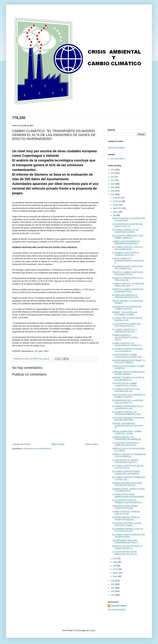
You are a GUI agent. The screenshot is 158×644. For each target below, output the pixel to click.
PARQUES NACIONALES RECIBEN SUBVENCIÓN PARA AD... (127, 484)
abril (115, 566)
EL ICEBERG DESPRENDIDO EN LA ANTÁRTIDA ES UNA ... (128, 407)
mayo (115, 562)
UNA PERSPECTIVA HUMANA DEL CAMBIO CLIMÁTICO (127, 308)
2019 (113, 187)
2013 (113, 591)
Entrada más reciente (22, 444)
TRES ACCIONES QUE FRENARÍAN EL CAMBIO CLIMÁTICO (129, 396)
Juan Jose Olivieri (117, 159)
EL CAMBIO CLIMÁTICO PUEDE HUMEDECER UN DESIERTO (126, 473)
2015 (113, 584)
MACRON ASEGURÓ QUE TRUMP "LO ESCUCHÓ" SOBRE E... (129, 362)
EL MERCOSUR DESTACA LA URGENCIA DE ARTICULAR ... (126, 296)
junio (115, 559)
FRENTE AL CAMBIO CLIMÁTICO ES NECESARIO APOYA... (128, 273)
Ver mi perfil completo (117, 610)
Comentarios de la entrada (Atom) (37, 449)
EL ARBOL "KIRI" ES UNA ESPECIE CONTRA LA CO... (127, 319)
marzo (116, 569)
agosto (116, 212)
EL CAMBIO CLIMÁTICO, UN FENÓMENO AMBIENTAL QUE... (127, 413)
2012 (113, 595)
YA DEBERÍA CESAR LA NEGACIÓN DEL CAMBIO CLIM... (128, 268)
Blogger (92, 630)
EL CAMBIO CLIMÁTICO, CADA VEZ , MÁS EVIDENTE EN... (128, 248)
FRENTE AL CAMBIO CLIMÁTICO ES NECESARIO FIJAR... (128, 291)
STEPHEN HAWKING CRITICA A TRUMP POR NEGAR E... (126, 518)
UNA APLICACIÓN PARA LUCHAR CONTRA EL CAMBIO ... (127, 524)
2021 (113, 180)
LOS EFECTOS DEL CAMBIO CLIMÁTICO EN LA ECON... (125, 384)
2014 (113, 588)
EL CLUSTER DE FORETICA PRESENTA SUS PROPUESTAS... (128, 501)
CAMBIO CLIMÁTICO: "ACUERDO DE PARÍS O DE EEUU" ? (128, 285)
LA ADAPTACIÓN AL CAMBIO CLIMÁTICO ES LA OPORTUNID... (128, 356)
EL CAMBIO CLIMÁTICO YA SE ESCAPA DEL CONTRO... (125, 231)
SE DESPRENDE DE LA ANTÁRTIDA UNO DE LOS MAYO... (128, 402)
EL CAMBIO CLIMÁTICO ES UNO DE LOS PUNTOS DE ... (128, 467)
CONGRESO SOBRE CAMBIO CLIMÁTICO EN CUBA (125, 507)
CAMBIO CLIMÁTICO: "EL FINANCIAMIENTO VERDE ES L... (128, 344)
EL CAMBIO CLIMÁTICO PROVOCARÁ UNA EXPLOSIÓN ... (129, 536)
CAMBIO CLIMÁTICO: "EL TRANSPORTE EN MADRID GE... (127, 438)
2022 (113, 177)
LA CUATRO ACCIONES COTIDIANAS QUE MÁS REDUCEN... (128, 419)
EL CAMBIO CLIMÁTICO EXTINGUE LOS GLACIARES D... (127, 350)
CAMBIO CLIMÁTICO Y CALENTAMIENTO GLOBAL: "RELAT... (125, 337)
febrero (116, 573)
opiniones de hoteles (116, 148)
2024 (113, 170)
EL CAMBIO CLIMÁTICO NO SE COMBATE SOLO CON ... (126, 254)
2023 (113, 173)
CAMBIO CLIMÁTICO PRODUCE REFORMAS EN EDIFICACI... (126, 243)
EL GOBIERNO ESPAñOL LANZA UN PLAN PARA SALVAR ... (128, 530)
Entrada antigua (92, 444)
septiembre (118, 208)
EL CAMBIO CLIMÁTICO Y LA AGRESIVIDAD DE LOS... (125, 331)
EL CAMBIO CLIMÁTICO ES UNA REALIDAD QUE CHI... (126, 390)
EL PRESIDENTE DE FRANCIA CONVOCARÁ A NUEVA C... (125, 461)
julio (115, 215)
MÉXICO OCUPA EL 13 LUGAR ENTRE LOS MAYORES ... (129, 219)
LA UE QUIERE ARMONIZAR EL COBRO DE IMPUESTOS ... (126, 444)
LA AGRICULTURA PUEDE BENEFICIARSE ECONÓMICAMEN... (129, 496)
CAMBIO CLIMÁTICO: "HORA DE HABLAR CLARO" (126, 513)
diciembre (117, 198)
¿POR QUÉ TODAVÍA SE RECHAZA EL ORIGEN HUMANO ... (129, 373)
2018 (113, 191)
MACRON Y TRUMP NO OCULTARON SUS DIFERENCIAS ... (128, 379)
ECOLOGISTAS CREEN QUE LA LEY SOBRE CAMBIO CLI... (128, 237)
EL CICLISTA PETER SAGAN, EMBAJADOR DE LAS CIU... (125, 553)
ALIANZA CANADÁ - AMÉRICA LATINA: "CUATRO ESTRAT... (129, 490)
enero (115, 576)
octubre (116, 205)
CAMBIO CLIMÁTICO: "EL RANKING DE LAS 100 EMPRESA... (129, 455)
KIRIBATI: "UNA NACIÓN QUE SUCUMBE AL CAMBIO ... (125, 313)
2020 (113, 184)
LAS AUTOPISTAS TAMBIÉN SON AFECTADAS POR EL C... (126, 325)
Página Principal (58, 444)
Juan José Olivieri (119, 606)
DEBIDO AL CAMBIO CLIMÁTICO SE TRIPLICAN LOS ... (128, 279)
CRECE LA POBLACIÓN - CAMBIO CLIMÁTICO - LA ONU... (127, 433)
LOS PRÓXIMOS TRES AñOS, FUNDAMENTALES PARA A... (126, 542)
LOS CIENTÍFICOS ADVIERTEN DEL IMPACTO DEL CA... (128, 225)
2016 (113, 581)
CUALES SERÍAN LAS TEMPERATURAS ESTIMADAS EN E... (128, 261)
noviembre (117, 201)
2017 (113, 195)
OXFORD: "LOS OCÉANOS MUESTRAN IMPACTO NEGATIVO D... (128, 426)
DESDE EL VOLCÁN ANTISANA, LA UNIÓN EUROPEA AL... (127, 547)
